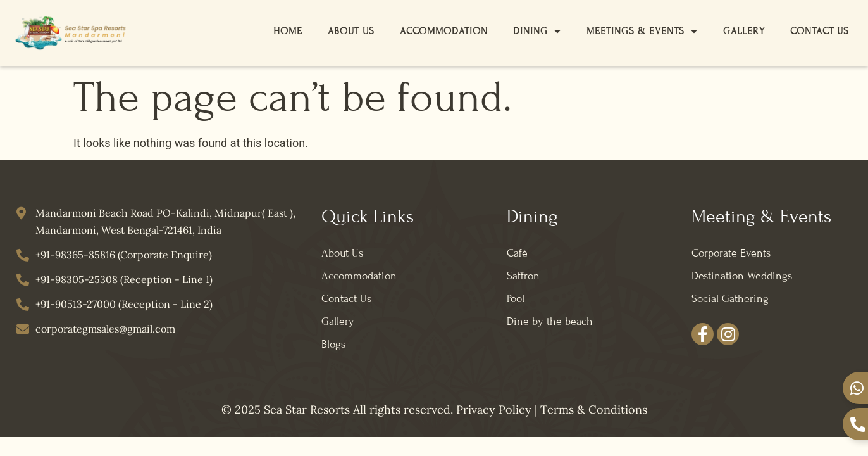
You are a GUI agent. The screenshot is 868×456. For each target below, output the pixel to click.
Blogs (333, 344)
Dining (537, 31)
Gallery (744, 31)
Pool (516, 299)
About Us (351, 31)
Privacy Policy (494, 409)
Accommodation (444, 31)
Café (517, 253)
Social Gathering (730, 299)
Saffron (523, 276)
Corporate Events (731, 253)
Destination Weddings (742, 276)
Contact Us (820, 31)
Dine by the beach (550, 321)
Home (288, 31)
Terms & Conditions (594, 409)
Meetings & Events (642, 31)
